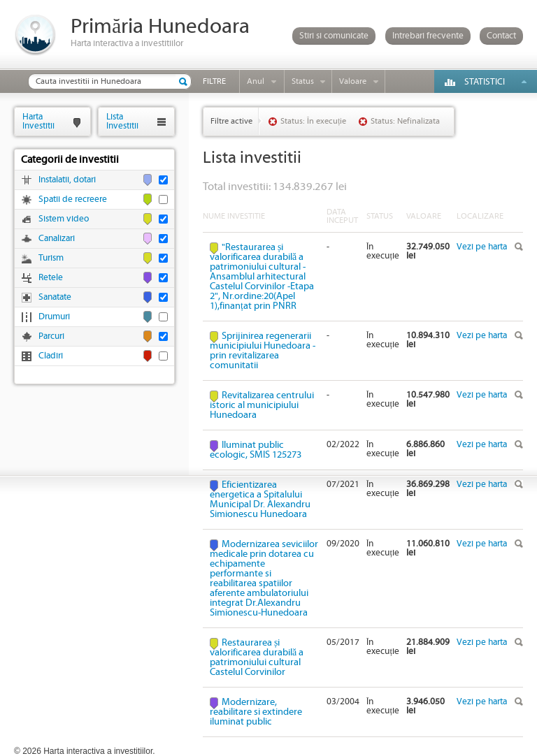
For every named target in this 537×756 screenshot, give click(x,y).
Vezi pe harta (482, 247)
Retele (51, 278)
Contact (501, 36)
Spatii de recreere (73, 199)
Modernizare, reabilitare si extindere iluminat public (256, 712)
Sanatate (55, 297)
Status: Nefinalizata (405, 121)
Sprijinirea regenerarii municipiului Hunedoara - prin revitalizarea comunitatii (263, 351)
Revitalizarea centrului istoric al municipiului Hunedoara (262, 405)
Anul (256, 81)
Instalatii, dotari (67, 180)
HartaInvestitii (38, 121)
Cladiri (51, 356)
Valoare (353, 81)
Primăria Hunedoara (160, 27)
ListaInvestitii (122, 121)
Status (303, 81)
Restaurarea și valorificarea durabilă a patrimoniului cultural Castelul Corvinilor (257, 657)
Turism (51, 258)
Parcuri (51, 336)
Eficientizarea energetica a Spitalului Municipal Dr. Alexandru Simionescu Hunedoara (260, 500)
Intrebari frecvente (428, 36)
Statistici (485, 82)
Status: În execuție (313, 121)
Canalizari (57, 239)
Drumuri (54, 317)
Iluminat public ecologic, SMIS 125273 (256, 450)
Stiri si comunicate (334, 36)
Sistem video (64, 219)
